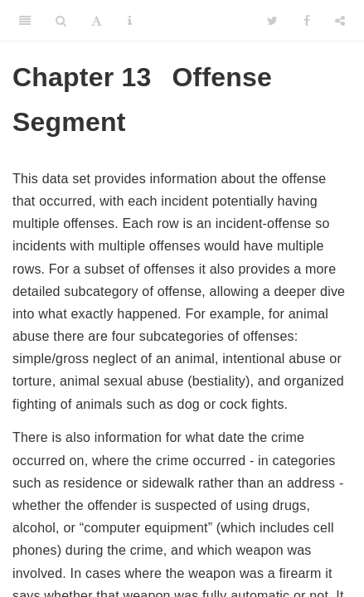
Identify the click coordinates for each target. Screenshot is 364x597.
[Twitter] (272, 21)
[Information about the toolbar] (130, 21)
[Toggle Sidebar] (25, 21)
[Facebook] (307, 21)
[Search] (61, 21)
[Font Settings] (97, 21)
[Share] (340, 21)
